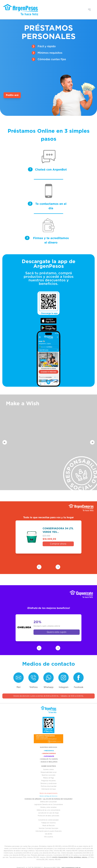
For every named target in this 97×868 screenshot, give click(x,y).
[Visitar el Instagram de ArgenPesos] (63, 678)
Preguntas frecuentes (48, 781)
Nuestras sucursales (49, 775)
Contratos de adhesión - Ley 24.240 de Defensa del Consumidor (48, 799)
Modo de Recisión (49, 826)
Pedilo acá (12, 95)
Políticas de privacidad (49, 786)
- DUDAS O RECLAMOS (49, 762)
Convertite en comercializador (48, 820)
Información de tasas (49, 789)
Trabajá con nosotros (48, 823)
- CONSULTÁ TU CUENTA (48, 759)
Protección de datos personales (48, 816)
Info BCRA (49, 834)
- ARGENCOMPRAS (48, 753)
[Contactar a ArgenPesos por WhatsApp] (48, 678)
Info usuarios (49, 837)
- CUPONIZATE (48, 756)
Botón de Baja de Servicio (48, 796)
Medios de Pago (49, 778)
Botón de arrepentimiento (49, 793)
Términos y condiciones (48, 783)
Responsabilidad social (49, 772)
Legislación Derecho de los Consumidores (48, 805)
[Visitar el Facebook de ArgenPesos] (78, 678)
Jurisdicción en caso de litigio (48, 813)
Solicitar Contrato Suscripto (48, 828)
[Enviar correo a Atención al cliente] (19, 678)
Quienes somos (48, 769)
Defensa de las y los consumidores (48, 810)
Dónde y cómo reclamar (48, 807)
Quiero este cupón (57, 632)
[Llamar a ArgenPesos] (34, 678)
